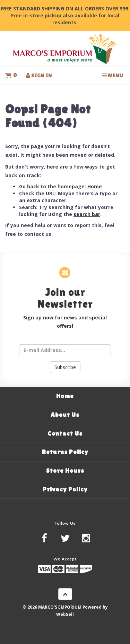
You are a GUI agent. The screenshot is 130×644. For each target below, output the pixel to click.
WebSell (65, 614)
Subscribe (65, 367)
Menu (113, 76)
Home (95, 186)
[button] (11, 75)
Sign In (39, 76)
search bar (87, 214)
